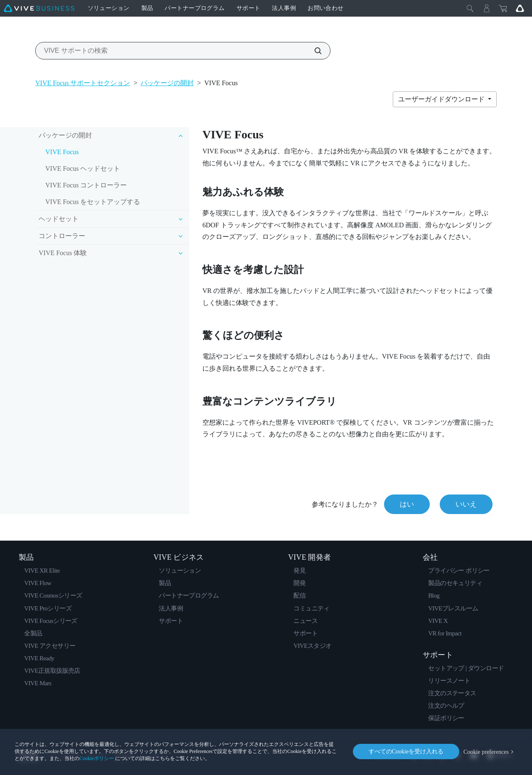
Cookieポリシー (97, 758)
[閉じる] (470, 8)
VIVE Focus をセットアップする (93, 202)
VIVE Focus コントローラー (86, 185)
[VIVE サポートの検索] (313, 51)
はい (407, 504)
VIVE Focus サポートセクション (83, 83)
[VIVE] (39, 8)
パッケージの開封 (167, 83)
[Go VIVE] (520, 8)
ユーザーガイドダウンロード (442, 99)
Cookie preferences (486, 752)
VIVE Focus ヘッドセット (83, 169)
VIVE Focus (62, 152)
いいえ (466, 504)
